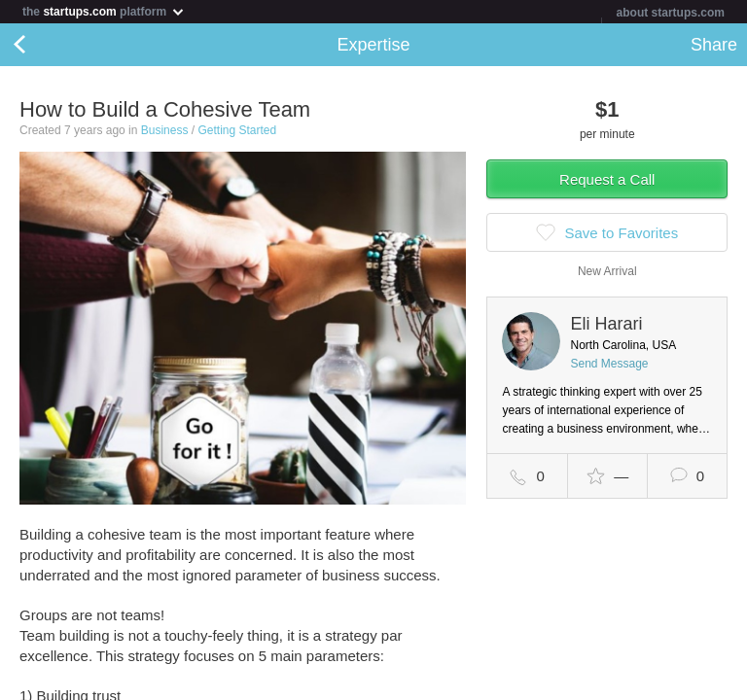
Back (39, 45)
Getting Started (237, 130)
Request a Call (607, 179)
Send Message (609, 364)
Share (714, 45)
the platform (104, 11)
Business (165, 130)
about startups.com (671, 13)
